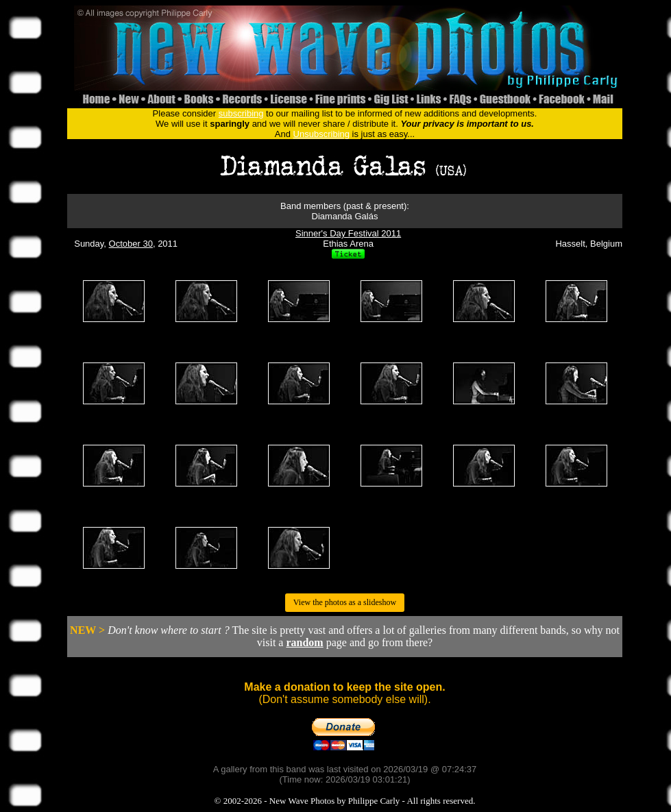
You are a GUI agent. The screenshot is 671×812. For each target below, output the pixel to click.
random (304, 642)
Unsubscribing (321, 134)
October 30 (131, 244)
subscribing (241, 113)
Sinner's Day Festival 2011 (348, 233)
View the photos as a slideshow (345, 602)
